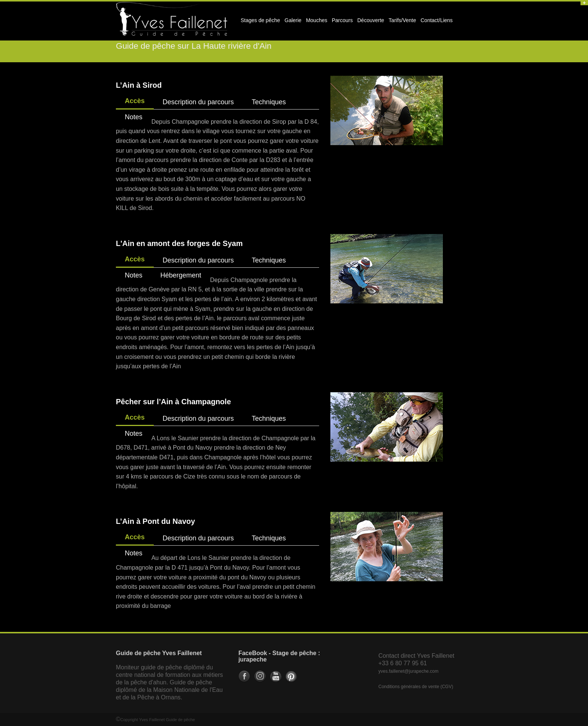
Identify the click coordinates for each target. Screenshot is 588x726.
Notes (134, 117)
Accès (135, 101)
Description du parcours (198, 102)
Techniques (269, 102)
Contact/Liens (436, 22)
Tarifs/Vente (402, 20)
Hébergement (181, 275)
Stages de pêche (259, 22)
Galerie (292, 22)
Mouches (317, 20)
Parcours (341, 22)
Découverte (370, 22)
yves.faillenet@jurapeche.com (408, 671)
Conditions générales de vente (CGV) (416, 687)
